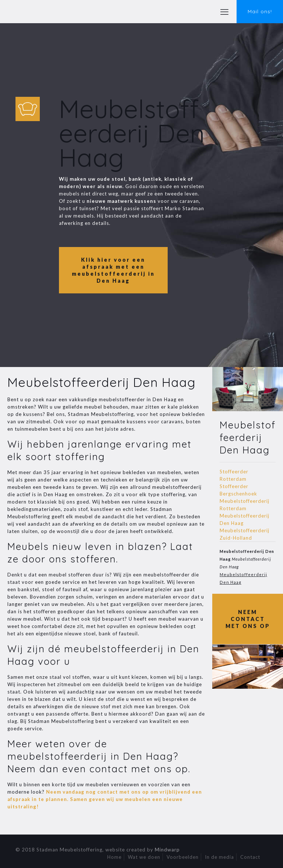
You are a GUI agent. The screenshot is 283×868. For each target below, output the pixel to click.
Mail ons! (260, 11)
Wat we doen (144, 857)
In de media (219, 857)
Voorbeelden (183, 857)
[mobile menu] (224, 12)
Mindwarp (167, 850)
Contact (250, 857)
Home (114, 857)
